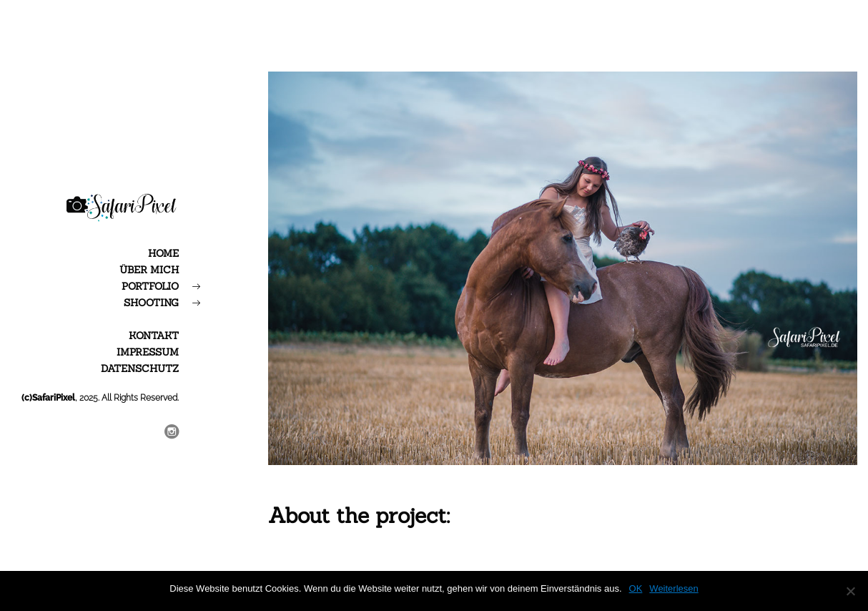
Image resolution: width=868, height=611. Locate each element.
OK (636, 588)
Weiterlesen (674, 588)
